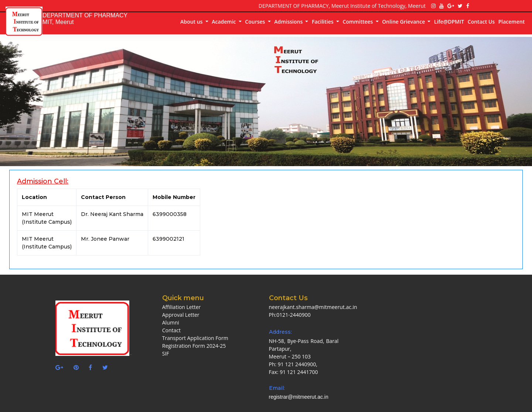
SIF (166, 353)
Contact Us (481, 22)
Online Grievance (404, 22)
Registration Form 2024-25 (194, 346)
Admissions (289, 22)
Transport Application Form (195, 338)
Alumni (171, 322)
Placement (512, 22)
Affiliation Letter (182, 307)
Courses (256, 22)
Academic (224, 22)
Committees (358, 22)
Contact (171, 330)
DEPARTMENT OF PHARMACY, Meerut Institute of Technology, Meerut (342, 6)
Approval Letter (181, 315)
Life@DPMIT (449, 22)
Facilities (323, 22)
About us (192, 22)
